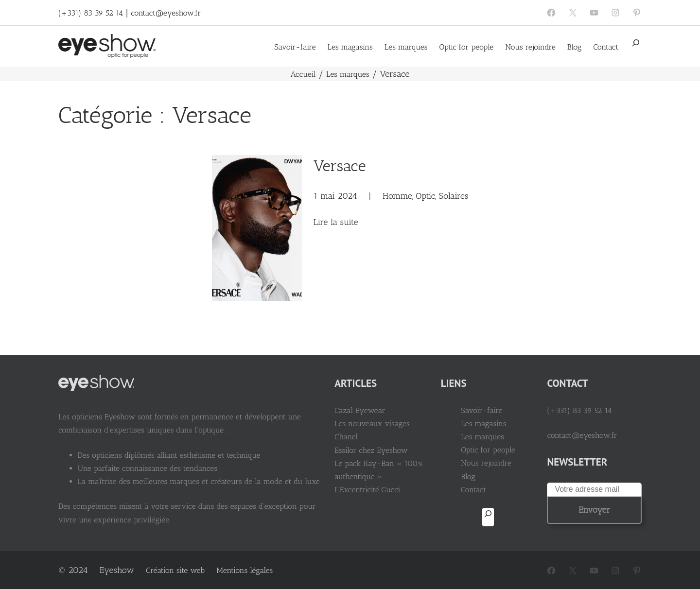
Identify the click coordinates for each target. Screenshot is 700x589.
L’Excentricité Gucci (377, 489)
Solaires (452, 195)
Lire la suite (334, 222)
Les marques (348, 74)
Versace (338, 165)
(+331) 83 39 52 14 (91, 13)
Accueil (303, 74)
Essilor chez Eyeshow (381, 450)
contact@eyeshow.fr (166, 13)
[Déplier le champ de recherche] (636, 46)
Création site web (175, 570)
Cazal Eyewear (369, 410)
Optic (424, 195)
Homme (396, 195)
